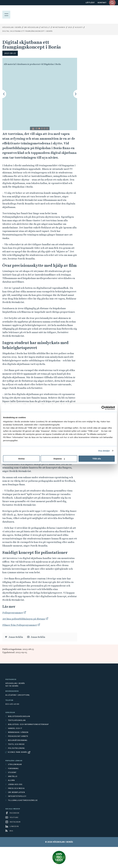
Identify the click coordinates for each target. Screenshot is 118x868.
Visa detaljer (104, 451)
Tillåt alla (97, 459)
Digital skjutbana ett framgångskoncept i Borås (27, 31)
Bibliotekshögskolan (19, 717)
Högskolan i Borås (12, 28)
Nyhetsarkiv (59, 28)
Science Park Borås (17, 752)
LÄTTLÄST (90, 3)
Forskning (13, 769)
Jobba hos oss (15, 785)
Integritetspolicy (17, 796)
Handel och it (15, 728)
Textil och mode (16, 744)
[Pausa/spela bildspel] (33, 129)
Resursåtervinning (18, 740)
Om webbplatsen (16, 792)
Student (12, 773)
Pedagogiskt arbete (18, 736)
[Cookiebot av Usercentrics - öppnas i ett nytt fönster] (103, 408)
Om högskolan (31, 28)
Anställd (13, 777)
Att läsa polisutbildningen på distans (24, 619)
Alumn (11, 780)
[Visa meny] (6, 14)
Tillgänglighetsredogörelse (23, 800)
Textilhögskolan (17, 720)
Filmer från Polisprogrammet (20, 625)
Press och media (16, 789)
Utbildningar (15, 765)
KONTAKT (102, 3)
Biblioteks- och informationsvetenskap (28, 725)
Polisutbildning (16, 748)
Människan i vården (18, 732)
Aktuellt (46, 28)
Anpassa (59, 459)
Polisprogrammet (13, 613)
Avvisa (21, 459)
